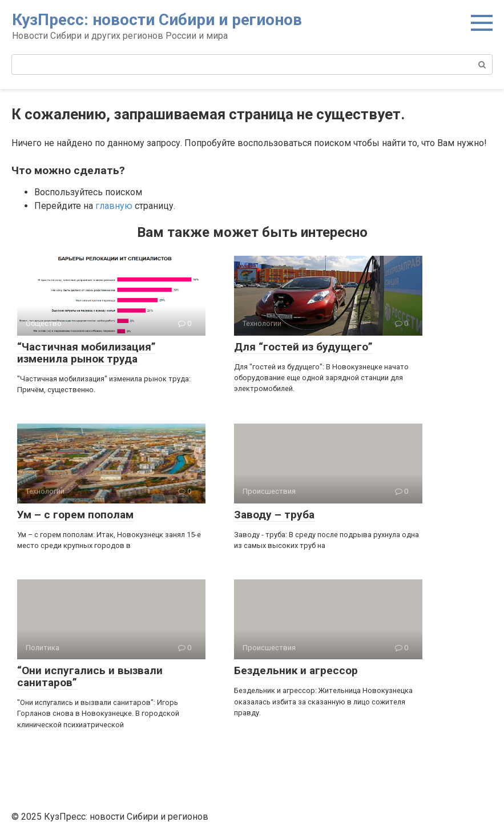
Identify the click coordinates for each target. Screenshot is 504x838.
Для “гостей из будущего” (303, 347)
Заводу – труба (274, 515)
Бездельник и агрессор (296, 670)
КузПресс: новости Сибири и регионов (157, 20)
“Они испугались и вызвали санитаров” (90, 676)
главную (114, 206)
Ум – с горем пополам (75, 515)
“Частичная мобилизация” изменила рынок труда (86, 353)
